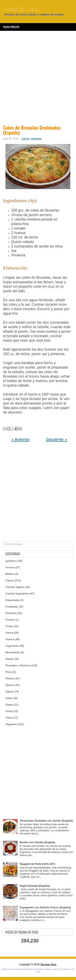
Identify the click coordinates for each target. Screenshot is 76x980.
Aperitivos (11, 561)
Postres (10, 678)
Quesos (10, 685)
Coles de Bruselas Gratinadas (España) (32, 130)
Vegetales (36, 139)
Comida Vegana (15, 587)
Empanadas (12, 600)
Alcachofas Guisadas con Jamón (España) (46, 821)
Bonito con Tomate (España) (37, 842)
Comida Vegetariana (17, 594)
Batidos (10, 574)
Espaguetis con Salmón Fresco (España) (45, 907)
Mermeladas (13, 652)
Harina (9, 633)
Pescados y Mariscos (18, 665)
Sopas (9, 705)
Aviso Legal (51, 969)
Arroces (10, 567)
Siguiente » (56, 439)
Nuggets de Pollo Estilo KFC (37, 864)
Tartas (9, 711)
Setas (9, 698)
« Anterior (20, 439)
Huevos (10, 639)
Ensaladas (12, 607)
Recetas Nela (21, 8)
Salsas (9, 692)
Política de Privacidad (12, 969)
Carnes (26, 139)
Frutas (9, 626)
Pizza (9, 672)
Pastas (10, 659)
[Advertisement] (38, 77)
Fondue (10, 620)
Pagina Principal (11, 27)
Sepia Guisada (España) (35, 886)
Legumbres (12, 646)
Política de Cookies (34, 969)
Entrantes (11, 613)
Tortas (9, 718)
